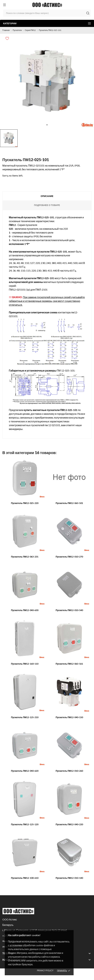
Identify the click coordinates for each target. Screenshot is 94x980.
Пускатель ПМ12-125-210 (25, 717)
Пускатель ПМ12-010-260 (69, 771)
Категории (47, 23)
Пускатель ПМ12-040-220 (69, 824)
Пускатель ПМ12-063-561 (69, 664)
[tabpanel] (47, 81)
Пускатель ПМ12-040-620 (25, 771)
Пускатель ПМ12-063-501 (69, 503)
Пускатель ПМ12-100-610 (25, 878)
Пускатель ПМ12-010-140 (69, 878)
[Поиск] (47, 13)
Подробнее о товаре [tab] (47, 205)
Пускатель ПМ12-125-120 (25, 824)
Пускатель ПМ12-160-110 (25, 664)
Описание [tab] (47, 196)
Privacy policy (45, 970)
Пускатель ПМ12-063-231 (25, 557)
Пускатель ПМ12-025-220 (25, 503)
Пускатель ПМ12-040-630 (25, 610)
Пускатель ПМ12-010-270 (69, 557)
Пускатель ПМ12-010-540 (69, 610)
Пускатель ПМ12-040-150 (69, 717)
